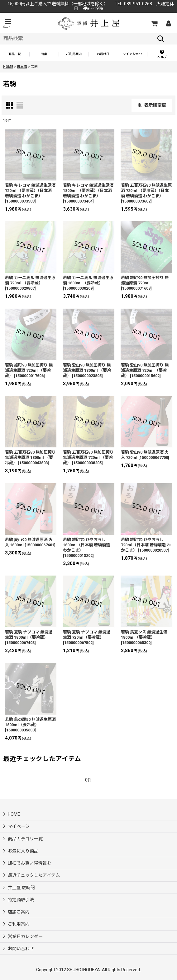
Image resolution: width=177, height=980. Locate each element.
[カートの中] (154, 23)
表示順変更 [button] (152, 105)
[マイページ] (168, 23)
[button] (8, 23)
